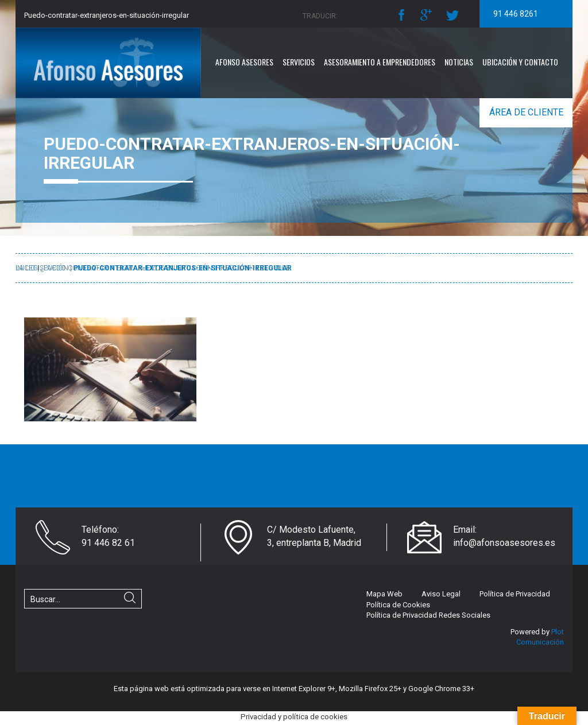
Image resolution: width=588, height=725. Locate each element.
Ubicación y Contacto (520, 62)
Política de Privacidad (515, 594)
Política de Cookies (398, 605)
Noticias (459, 62)
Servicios (299, 62)
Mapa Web (384, 594)
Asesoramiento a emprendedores (380, 62)
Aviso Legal (441, 594)
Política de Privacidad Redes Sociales (428, 615)
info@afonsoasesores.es (504, 543)
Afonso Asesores (244, 62)
